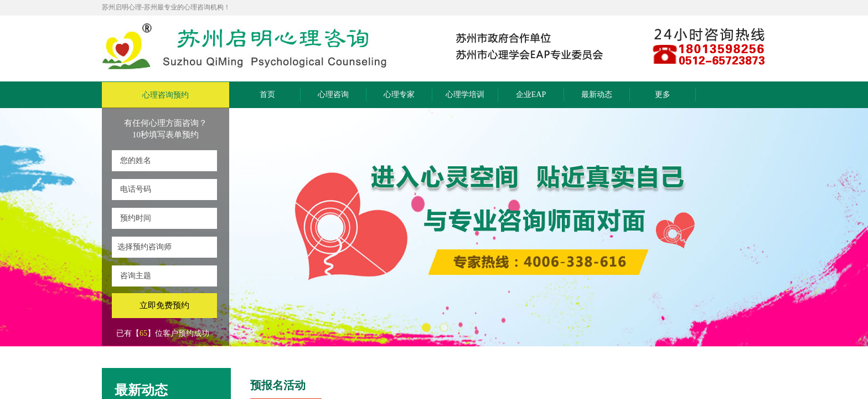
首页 (267, 94)
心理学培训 (465, 94)
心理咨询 (333, 94)
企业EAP (531, 94)
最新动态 (597, 94)
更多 (663, 94)
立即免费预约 (164, 305)
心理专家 (399, 94)
